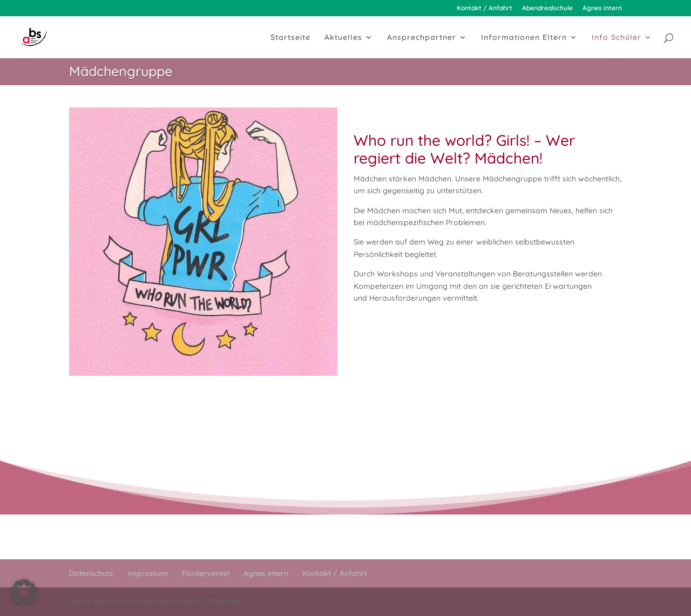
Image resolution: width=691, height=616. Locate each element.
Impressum (148, 573)
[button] (24, 592)
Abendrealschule (547, 8)
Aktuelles (343, 38)
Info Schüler (617, 38)
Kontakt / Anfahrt (485, 8)
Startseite (290, 38)
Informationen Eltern (524, 38)
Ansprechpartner (422, 38)
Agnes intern (602, 8)
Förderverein (206, 573)
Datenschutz (91, 573)
